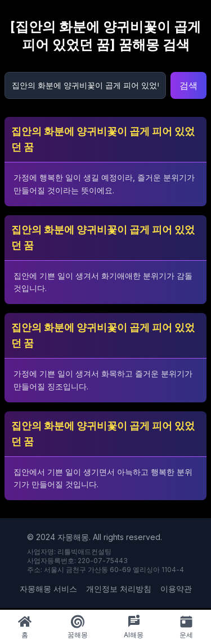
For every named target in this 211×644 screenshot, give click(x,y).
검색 (188, 85)
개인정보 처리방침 (119, 589)
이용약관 (176, 589)
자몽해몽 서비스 (48, 589)
